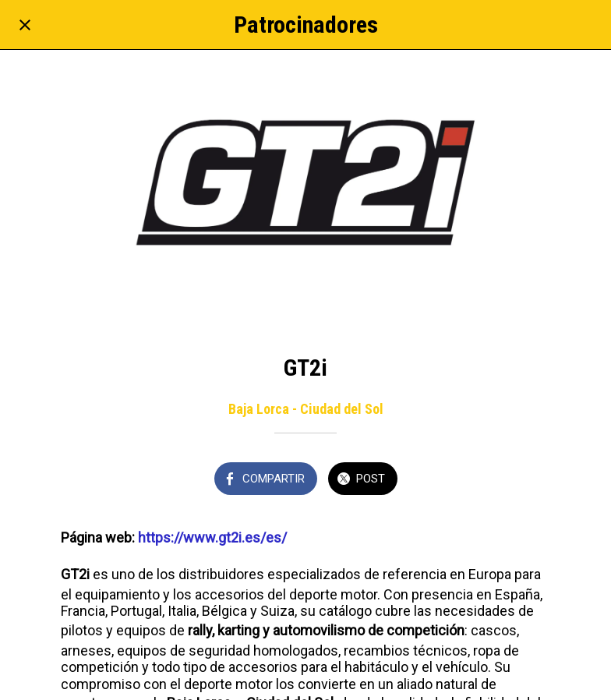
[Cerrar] (25, 25)
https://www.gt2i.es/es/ (212, 537)
